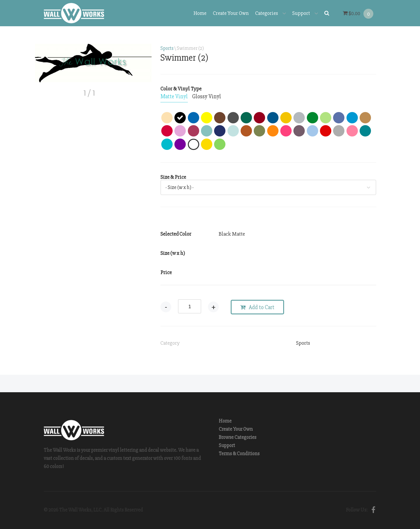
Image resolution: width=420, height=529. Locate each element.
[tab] (174, 97)
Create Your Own (231, 13)
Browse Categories (238, 437)
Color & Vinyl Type (181, 89)
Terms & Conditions (239, 454)
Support (305, 13)
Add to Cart (257, 307)
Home (200, 13)
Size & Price (173, 177)
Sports (167, 48)
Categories (271, 13)
